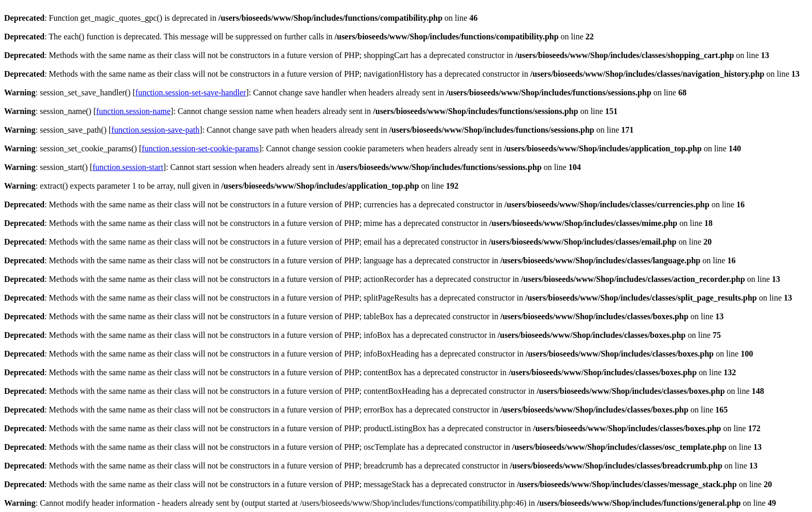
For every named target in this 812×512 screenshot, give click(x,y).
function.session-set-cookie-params (200, 148)
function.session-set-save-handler (191, 93)
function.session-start (128, 167)
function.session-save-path (155, 130)
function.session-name (134, 111)
